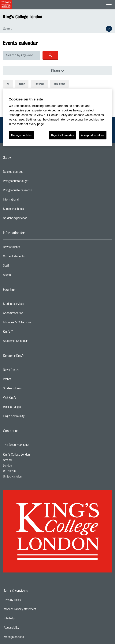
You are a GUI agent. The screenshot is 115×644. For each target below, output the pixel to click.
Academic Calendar (30, 342)
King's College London (23, 17)
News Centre (26, 371)
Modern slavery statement (33, 609)
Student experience (30, 219)
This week (39, 84)
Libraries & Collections (32, 323)
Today (22, 84)
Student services (29, 305)
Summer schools (28, 210)
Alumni (22, 276)
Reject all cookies (63, 135)
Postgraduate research (33, 191)
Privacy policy (25, 600)
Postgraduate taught (31, 182)
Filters (69, 71)
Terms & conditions (29, 591)
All (8, 84)
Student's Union (28, 389)
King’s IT (23, 333)
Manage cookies (27, 637)
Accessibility (24, 628)
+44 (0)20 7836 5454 (16, 445)
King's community (29, 417)
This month (59, 84)
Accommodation (28, 314)
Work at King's (27, 408)
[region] (57, 118)
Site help (22, 618)
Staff (21, 267)
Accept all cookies (93, 135)
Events (22, 380)
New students (27, 248)
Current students (29, 257)
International (26, 201)
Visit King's (25, 399)
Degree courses (28, 173)
